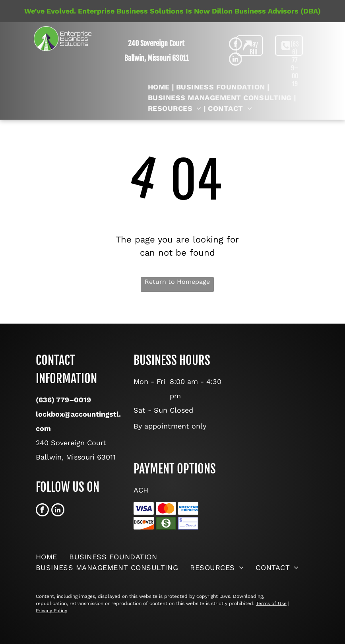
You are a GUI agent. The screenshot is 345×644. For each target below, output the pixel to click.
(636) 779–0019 (63, 400)
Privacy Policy (51, 611)
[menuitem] (160, 87)
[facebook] (42, 511)
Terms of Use (271, 603)
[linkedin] (58, 511)
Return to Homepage (177, 282)
